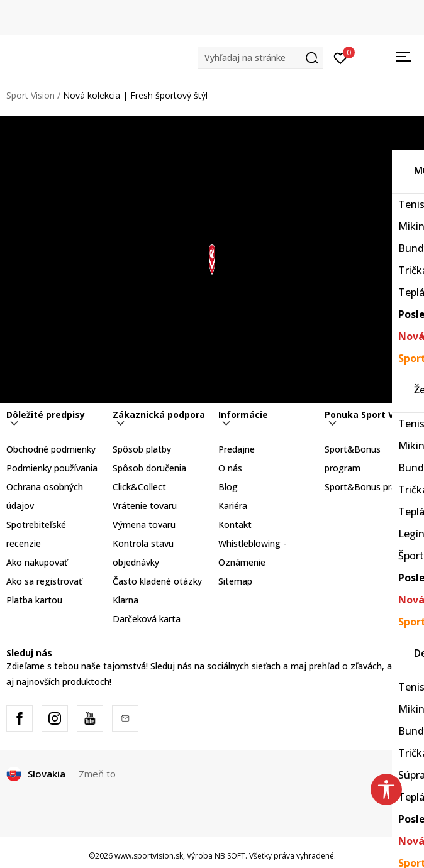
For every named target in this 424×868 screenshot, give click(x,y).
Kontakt (235, 525)
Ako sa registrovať (44, 581)
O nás (230, 468)
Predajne (237, 449)
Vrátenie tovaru (145, 506)
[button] (260, 58)
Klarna (126, 600)
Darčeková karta (147, 619)
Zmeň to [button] (97, 774)
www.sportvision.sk (149, 856)
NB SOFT (230, 856)
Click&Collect (139, 487)
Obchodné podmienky (51, 449)
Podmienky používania (52, 468)
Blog (228, 487)
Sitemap (235, 581)
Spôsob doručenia (149, 468)
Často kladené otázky (157, 581)
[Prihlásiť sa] (341, 57)
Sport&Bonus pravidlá (370, 487)
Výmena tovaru (144, 525)
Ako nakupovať (37, 562)
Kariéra (233, 506)
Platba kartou (34, 600)
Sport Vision (31, 95)
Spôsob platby (142, 449)
